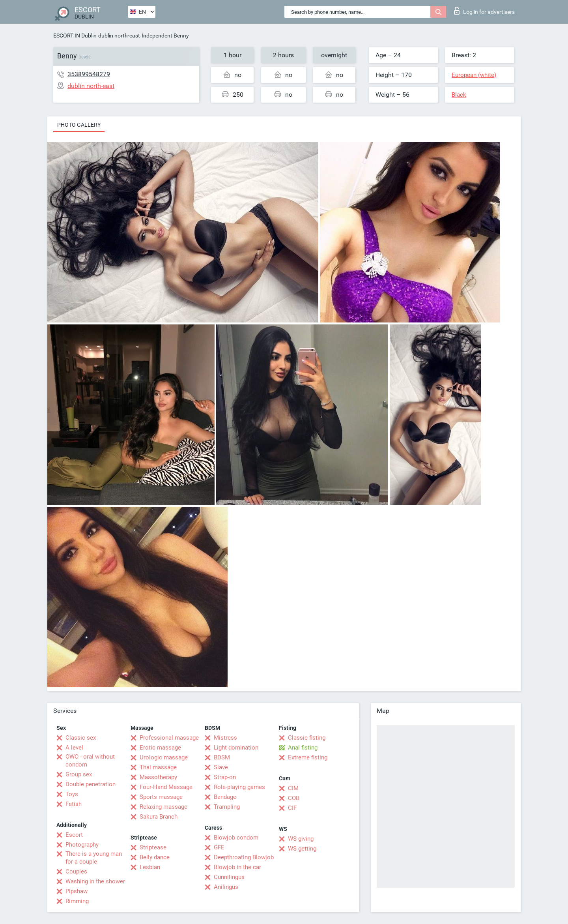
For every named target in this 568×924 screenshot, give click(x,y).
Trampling (227, 807)
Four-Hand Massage (166, 787)
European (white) (474, 75)
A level (74, 748)
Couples (76, 872)
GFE (219, 847)
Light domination (236, 748)
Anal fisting (303, 748)
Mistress (225, 738)
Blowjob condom (236, 838)
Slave (221, 767)
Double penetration (91, 784)
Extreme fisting (308, 757)
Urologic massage (164, 757)
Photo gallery (79, 125)
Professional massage (169, 738)
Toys (72, 794)
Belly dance (155, 857)
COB (294, 798)
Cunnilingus (229, 877)
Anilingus (226, 887)
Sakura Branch (159, 817)
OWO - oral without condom (90, 761)
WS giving (301, 839)
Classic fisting (307, 738)
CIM (293, 788)
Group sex (79, 774)
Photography (82, 845)
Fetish (74, 804)
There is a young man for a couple (94, 858)
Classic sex (81, 738)
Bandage (225, 797)
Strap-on (225, 777)
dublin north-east (119, 36)
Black (459, 95)
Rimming (77, 901)
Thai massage (158, 767)
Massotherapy (158, 777)
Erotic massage (160, 748)
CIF (292, 808)
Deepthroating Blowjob (244, 857)
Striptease (153, 847)
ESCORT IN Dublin (75, 36)
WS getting (302, 849)
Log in (484, 11)
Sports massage (161, 797)
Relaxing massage (163, 807)
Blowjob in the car (237, 867)
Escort (74, 835)
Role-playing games (239, 787)
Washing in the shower (95, 881)
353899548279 (89, 74)
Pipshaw (77, 891)
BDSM (222, 757)
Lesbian (150, 867)
